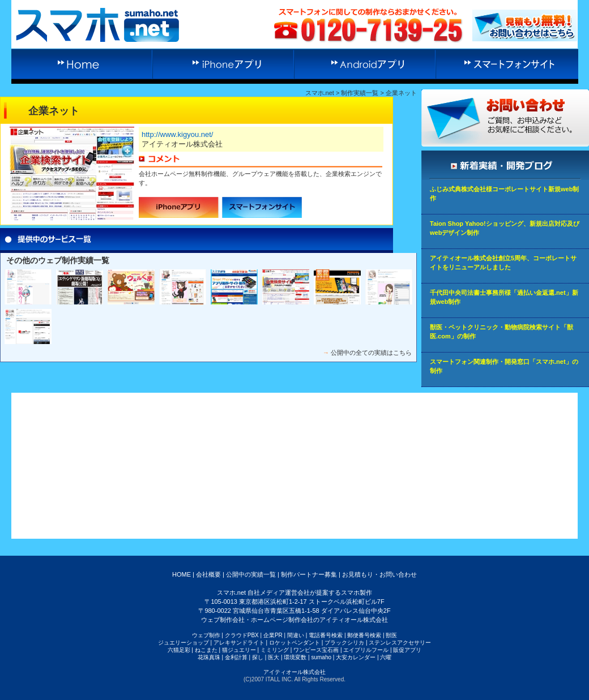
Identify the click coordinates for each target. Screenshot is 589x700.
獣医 (391, 635)
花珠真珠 (209, 657)
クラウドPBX (242, 635)
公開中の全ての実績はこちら (371, 353)
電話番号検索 (326, 635)
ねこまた (206, 650)
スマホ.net (320, 93)
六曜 (386, 657)
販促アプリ (407, 650)
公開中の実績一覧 (251, 574)
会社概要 (208, 574)
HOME (182, 574)
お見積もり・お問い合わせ (379, 574)
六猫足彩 (179, 650)
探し (258, 657)
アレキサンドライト (239, 643)
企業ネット (401, 93)
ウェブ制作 (206, 635)
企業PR (273, 635)
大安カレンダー (356, 657)
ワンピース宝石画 (316, 650)
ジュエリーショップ (183, 643)
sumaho (321, 657)
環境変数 (295, 657)
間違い (296, 635)
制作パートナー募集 (309, 574)
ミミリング (275, 650)
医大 (274, 657)
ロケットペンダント (294, 643)
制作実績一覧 (360, 93)
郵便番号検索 (364, 635)
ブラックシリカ (344, 643)
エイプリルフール (366, 650)
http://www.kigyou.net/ (177, 134)
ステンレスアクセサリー (400, 643)
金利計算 (236, 657)
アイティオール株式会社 (294, 672)
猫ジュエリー (239, 650)
